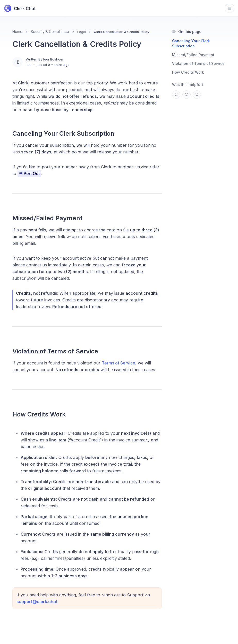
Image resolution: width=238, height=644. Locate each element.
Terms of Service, (119, 363)
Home (17, 32)
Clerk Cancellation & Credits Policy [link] (121, 32)
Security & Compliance (50, 32)
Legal (82, 32)
